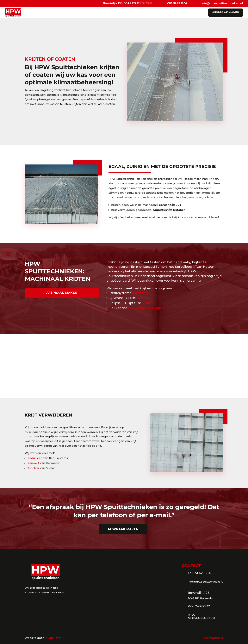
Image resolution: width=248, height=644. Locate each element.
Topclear (33, 468)
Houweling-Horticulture (147, 308)
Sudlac (147, 303)
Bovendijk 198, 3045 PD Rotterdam (128, 3)
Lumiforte (140, 293)
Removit (33, 463)
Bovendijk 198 (199, 593)
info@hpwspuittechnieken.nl (222, 3)
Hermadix (144, 298)
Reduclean (35, 458)
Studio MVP (53, 638)
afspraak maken (226, 12)
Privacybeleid (214, 638)
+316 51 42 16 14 (177, 3)
